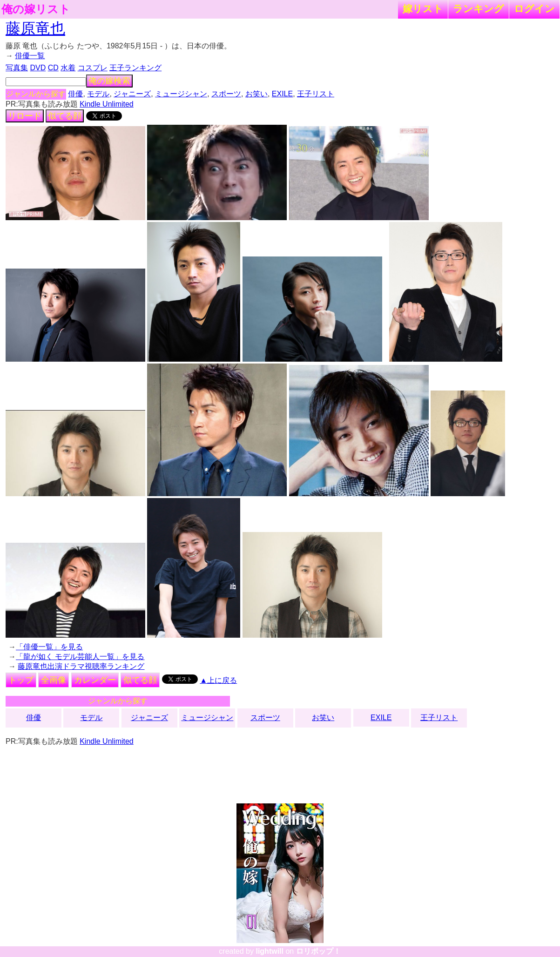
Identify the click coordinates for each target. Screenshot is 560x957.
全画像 (54, 680)
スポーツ (226, 94)
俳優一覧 (30, 56)
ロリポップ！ (318, 951)
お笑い (256, 94)
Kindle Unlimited (107, 104)
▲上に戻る (218, 680)
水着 (68, 68)
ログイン (534, 9)
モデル (98, 94)
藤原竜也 (35, 28)
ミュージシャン (181, 94)
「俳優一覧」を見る (49, 647)
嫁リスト (423, 9)
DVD (38, 68)
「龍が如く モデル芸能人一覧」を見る (80, 657)
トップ (21, 680)
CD (53, 68)
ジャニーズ (132, 94)
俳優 (75, 94)
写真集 (17, 68)
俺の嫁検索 (109, 81)
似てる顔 (65, 116)
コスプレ (93, 68)
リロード (25, 116)
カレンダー (95, 680)
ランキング (479, 9)
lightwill (270, 951)
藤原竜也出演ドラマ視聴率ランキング (81, 666)
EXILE (282, 94)
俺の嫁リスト (36, 9)
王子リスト (316, 94)
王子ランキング (135, 68)
